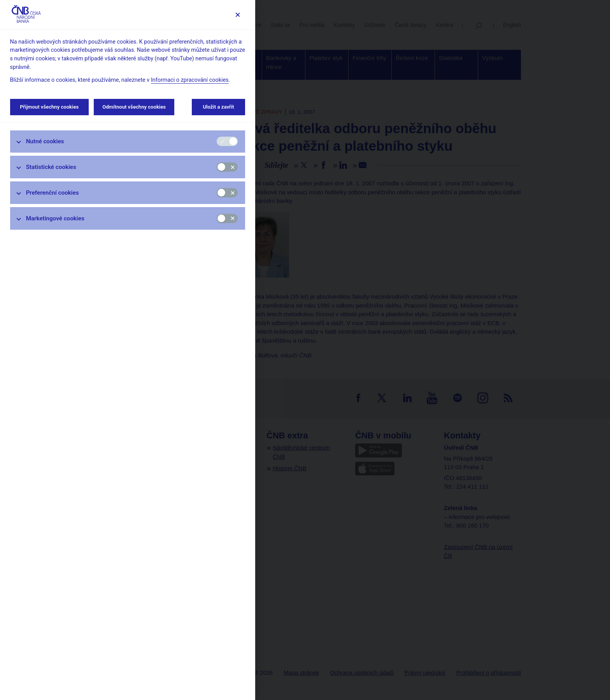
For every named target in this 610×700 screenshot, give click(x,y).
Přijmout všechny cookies (49, 107)
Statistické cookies (51, 167)
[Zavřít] (238, 15)
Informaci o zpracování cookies (190, 80)
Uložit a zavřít (218, 107)
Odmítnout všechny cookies (134, 107)
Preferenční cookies (53, 193)
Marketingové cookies (55, 218)
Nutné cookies (45, 141)
